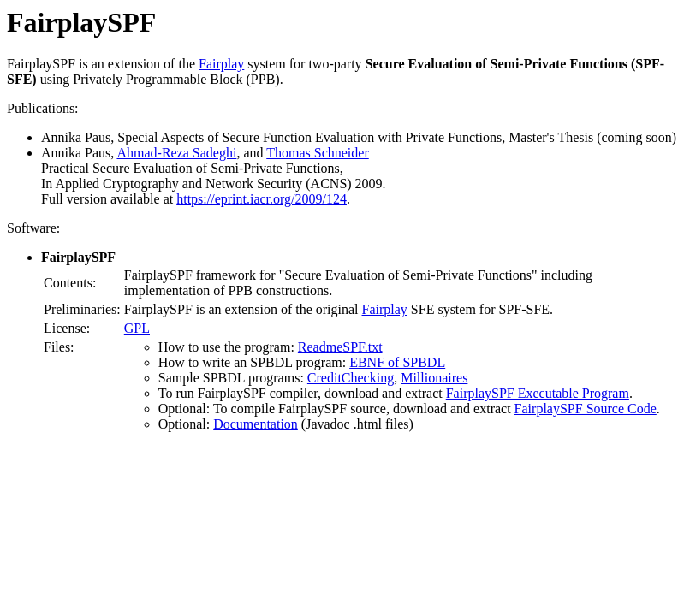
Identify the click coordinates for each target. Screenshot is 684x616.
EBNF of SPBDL (397, 362)
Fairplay (221, 64)
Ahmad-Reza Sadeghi (176, 153)
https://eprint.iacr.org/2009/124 (262, 199)
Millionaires (434, 378)
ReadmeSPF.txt (340, 347)
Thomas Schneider (318, 153)
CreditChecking (351, 378)
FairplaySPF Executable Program (538, 393)
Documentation (256, 424)
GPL (137, 328)
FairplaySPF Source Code (586, 409)
